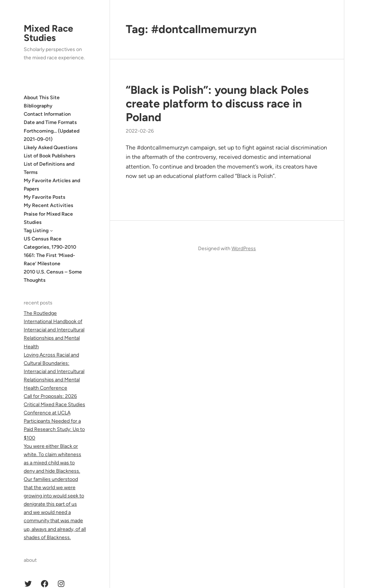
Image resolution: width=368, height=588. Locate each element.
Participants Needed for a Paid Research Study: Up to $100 (54, 429)
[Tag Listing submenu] (51, 230)
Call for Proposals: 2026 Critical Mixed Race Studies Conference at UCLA (54, 405)
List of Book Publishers (50, 156)
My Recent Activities (49, 205)
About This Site (42, 98)
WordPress (244, 249)
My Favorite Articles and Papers (52, 185)
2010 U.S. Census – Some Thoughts (53, 276)
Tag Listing (36, 231)
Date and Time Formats (50, 122)
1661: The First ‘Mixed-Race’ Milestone (49, 259)
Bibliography (38, 106)
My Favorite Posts (45, 197)
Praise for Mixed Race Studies (48, 218)
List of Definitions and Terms (49, 168)
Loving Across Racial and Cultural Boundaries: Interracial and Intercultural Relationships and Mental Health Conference (54, 371)
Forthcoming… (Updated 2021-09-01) (52, 135)
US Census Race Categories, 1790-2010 (50, 243)
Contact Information (47, 114)
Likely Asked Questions (51, 148)
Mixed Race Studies (48, 33)
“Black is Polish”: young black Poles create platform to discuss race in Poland (217, 104)
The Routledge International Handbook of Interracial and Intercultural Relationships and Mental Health (54, 330)
